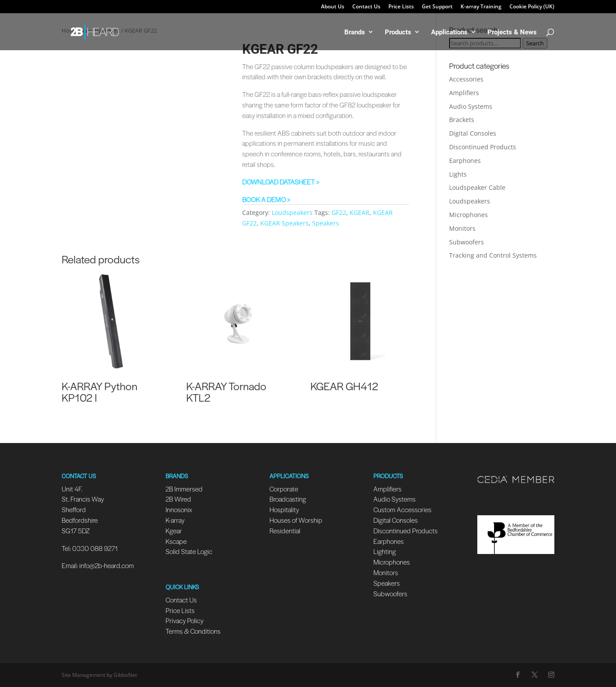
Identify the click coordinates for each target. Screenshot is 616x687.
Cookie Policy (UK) (532, 7)
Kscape (176, 541)
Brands (355, 32)
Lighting (385, 551)
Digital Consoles (473, 133)
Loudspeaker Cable (477, 187)
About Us (333, 7)
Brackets (462, 120)
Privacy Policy (184, 620)
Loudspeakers (292, 212)
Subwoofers (467, 242)
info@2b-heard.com (107, 565)
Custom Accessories (403, 509)
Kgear (174, 530)
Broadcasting (288, 499)
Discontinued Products (483, 147)
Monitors (462, 228)
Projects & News (512, 32)
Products (398, 32)
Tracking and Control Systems (493, 255)
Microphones (468, 215)
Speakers (326, 223)
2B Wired (178, 499)
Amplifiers (464, 93)
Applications (449, 32)
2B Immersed (184, 489)
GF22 (339, 212)
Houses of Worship (296, 520)
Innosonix (179, 509)
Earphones (465, 161)
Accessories (466, 79)
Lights (458, 174)
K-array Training (481, 7)
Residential (285, 530)
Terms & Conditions (193, 631)
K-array (175, 520)
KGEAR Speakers (284, 223)
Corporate (284, 489)
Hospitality (284, 509)
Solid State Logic (189, 551)
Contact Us (366, 7)
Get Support (437, 7)
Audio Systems (471, 106)
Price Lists (401, 7)
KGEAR (360, 212)
